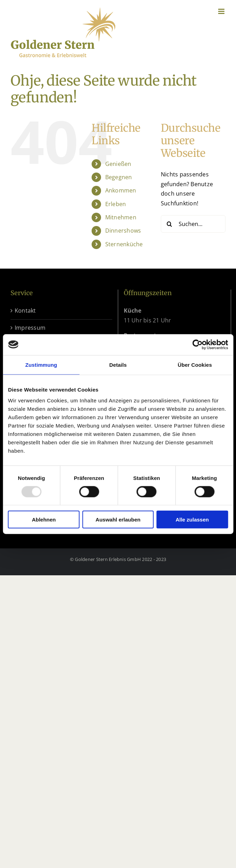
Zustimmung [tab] (41, 364)
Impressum (30, 328)
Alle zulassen (192, 520)
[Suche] (170, 224)
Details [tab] (118, 364)
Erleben (116, 204)
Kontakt (25, 311)
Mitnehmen (121, 217)
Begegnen (119, 177)
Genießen (118, 164)
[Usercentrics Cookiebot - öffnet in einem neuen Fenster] (197, 344)
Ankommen (121, 190)
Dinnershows (123, 231)
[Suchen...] (193, 224)
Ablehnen (44, 520)
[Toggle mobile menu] (222, 11)
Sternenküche (124, 244)
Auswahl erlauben (118, 520)
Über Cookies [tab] (195, 364)
